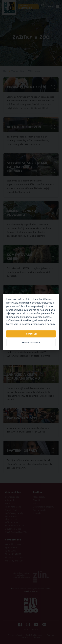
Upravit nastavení (31, 343)
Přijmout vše (31, 334)
